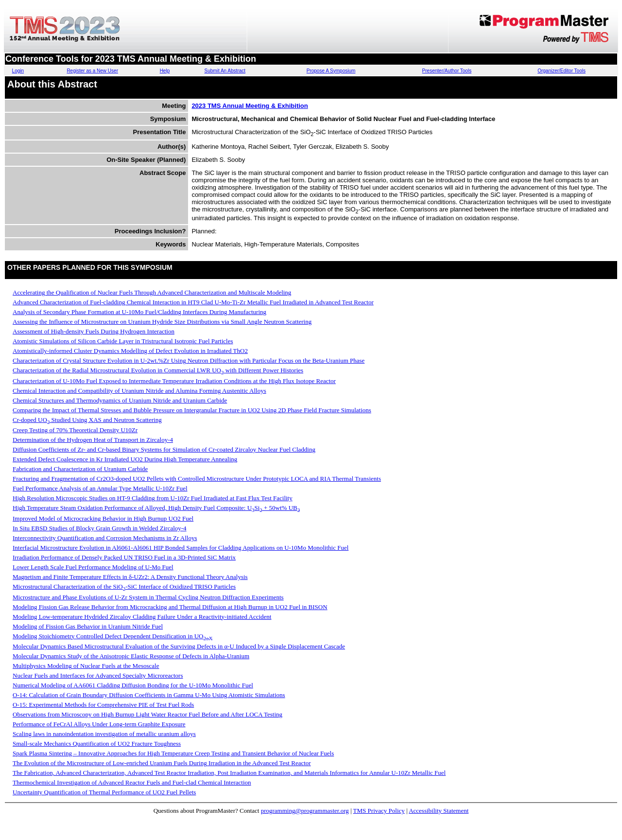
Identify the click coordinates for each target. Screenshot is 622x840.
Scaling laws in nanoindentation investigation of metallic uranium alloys (104, 734)
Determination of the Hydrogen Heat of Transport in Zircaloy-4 (93, 440)
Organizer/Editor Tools (562, 71)
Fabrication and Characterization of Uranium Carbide (80, 469)
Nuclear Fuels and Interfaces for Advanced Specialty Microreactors (98, 675)
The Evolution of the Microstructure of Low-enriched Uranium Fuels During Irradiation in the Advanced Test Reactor (162, 763)
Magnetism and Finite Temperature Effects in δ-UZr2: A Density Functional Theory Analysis (130, 577)
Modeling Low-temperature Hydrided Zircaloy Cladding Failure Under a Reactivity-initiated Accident (142, 617)
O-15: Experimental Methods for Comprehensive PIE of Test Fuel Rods (103, 705)
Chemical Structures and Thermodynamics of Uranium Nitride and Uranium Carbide (120, 400)
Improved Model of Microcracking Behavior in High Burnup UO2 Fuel (103, 518)
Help (165, 71)
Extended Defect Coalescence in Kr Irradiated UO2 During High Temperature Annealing (125, 459)
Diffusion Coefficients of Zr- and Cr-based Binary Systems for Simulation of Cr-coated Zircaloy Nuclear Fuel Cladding (164, 449)
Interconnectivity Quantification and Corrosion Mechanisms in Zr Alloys (105, 538)
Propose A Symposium (331, 71)
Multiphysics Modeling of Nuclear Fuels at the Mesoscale (86, 666)
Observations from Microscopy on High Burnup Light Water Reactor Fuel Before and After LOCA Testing (147, 714)
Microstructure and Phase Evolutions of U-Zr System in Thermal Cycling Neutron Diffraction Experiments (148, 597)
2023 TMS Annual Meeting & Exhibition (250, 106)
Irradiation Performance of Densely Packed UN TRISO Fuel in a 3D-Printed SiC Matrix (124, 557)
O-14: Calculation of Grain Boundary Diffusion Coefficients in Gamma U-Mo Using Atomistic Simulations (149, 695)
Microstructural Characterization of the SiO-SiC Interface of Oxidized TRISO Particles (124, 586)
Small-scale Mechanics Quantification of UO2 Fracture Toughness (97, 744)
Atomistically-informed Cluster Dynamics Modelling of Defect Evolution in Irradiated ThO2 (130, 351)
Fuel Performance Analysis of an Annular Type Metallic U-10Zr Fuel (100, 488)
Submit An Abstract (225, 71)
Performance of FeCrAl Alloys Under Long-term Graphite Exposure (99, 724)
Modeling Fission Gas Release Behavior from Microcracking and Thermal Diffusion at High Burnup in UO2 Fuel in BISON (170, 607)
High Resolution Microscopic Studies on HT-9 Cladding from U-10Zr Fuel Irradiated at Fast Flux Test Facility (153, 498)
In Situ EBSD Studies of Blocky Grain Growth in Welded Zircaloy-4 (100, 528)
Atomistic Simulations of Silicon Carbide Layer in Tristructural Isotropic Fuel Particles (123, 341)
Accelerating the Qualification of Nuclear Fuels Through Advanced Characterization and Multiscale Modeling (152, 292)
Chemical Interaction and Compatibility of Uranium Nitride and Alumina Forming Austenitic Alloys (139, 391)
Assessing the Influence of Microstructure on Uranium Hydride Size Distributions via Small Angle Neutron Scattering (162, 322)
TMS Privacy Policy (379, 811)
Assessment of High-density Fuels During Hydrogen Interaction (94, 331)
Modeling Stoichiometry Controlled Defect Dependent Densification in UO (113, 636)
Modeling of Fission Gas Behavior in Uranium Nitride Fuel (88, 626)
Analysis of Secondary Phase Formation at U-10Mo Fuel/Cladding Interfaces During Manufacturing (139, 312)
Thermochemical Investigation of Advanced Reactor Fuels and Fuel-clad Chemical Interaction (132, 782)
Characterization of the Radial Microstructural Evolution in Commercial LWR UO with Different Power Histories (158, 370)
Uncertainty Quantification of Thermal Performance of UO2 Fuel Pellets (104, 792)
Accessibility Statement (439, 811)
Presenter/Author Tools (447, 71)
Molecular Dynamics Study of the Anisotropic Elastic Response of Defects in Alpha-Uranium (131, 656)
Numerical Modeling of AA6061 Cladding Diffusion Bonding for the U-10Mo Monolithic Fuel (133, 685)
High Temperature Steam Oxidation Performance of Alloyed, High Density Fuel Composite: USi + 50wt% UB (156, 508)
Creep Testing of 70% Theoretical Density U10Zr (75, 430)
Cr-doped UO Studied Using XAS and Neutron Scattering (87, 420)
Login (18, 71)
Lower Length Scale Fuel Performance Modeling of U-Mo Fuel (93, 567)
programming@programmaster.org (305, 811)
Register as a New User (92, 71)
